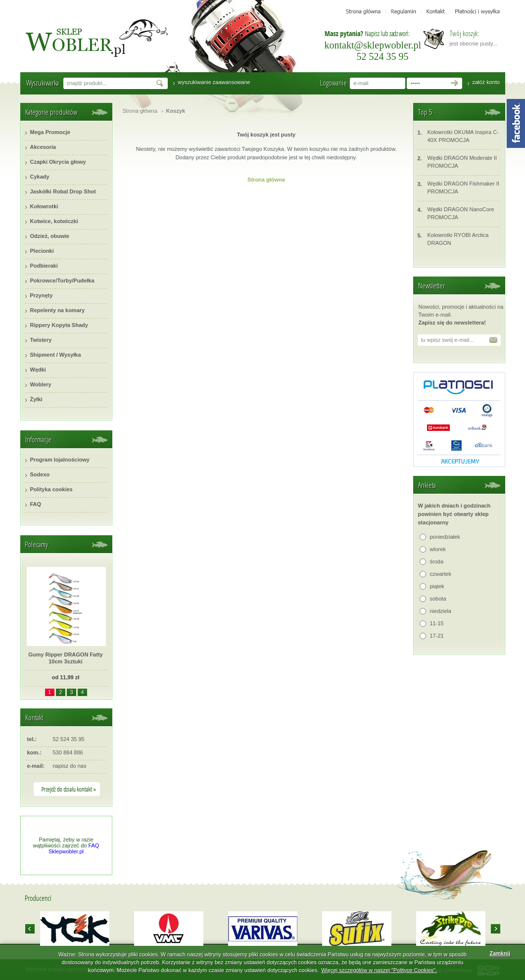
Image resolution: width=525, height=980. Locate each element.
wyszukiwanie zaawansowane (214, 82)
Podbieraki (44, 266)
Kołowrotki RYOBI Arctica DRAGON (453, 239)
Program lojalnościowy (60, 460)
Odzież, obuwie (50, 236)
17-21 (437, 636)
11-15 (437, 623)
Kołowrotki (44, 206)
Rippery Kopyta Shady (59, 325)
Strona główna (140, 111)
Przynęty (42, 295)
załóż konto (486, 82)
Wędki (38, 370)
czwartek (441, 574)
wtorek (438, 549)
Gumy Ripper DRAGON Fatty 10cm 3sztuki (65, 658)
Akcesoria (43, 147)
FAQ (36, 504)
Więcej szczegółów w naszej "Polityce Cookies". (379, 970)
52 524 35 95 (383, 56)
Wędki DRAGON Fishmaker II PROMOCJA (458, 187)
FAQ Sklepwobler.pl (74, 848)
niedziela (441, 611)
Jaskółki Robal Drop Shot (63, 191)
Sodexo (40, 474)
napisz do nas (70, 766)
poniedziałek (445, 537)
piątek (437, 586)
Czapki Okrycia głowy (58, 162)
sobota (438, 599)
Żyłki (36, 399)
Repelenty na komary (58, 310)
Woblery (41, 384)
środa (437, 561)
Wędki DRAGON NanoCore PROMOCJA (456, 213)
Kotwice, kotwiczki (54, 221)
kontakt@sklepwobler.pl (373, 45)
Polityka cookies (51, 489)
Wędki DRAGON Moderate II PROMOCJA (457, 162)
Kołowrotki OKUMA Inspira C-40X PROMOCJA (458, 136)
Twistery (41, 340)
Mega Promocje (50, 132)
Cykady (40, 177)
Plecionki (42, 251)
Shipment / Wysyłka (56, 355)
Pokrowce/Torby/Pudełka (62, 280)
